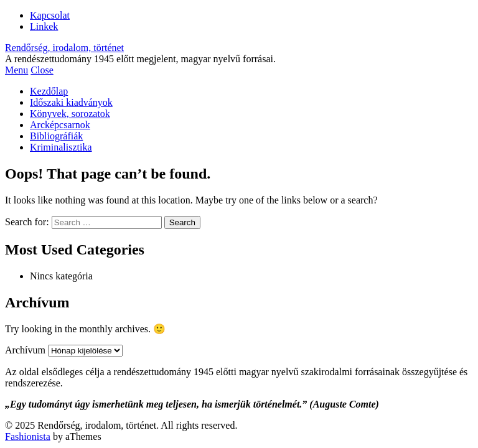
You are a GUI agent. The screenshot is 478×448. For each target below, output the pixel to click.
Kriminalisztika (61, 147)
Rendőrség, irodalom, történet (64, 48)
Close (42, 70)
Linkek (44, 26)
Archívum (25, 350)
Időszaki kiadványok (71, 102)
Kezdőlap (49, 91)
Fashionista (28, 436)
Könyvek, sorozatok (70, 114)
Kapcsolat (50, 15)
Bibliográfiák (56, 136)
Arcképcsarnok (60, 125)
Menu (16, 70)
